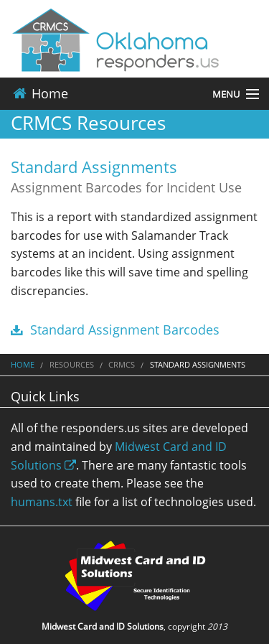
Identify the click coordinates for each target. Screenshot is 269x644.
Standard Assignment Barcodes (115, 330)
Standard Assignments (94, 167)
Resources (72, 364)
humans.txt (42, 502)
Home (39, 93)
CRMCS (122, 364)
